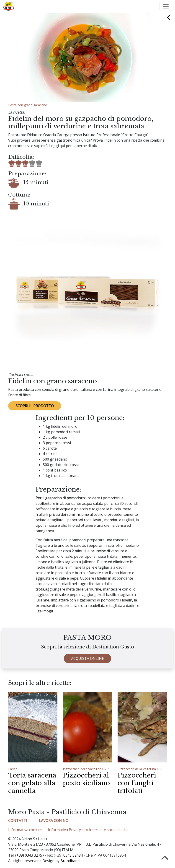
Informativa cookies (25, 830)
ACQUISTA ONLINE (87, 663)
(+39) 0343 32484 (68, 855)
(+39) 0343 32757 (30, 855)
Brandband (70, 861)
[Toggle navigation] (166, 6)
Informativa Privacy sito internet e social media (88, 830)
